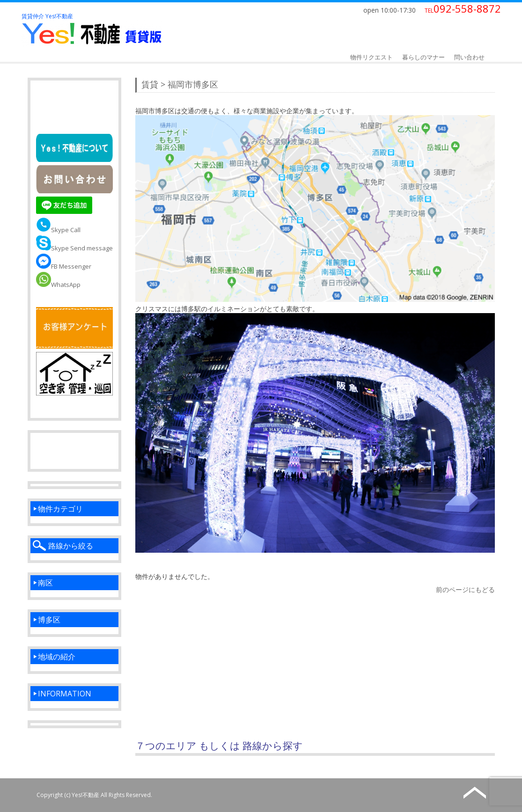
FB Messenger (64, 266)
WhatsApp (58, 285)
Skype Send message (74, 248)
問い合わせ (469, 57)
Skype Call (58, 230)
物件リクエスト (371, 57)
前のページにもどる (465, 589)
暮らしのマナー (423, 57)
